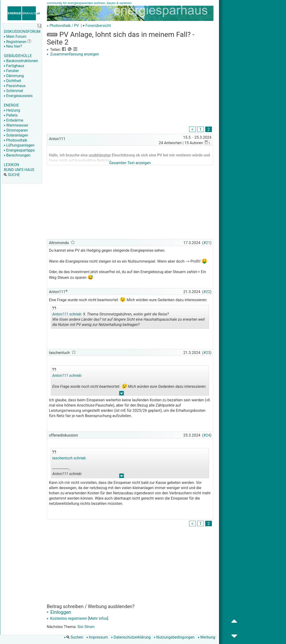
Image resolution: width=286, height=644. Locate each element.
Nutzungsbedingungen (174, 637)
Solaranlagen (16, 135)
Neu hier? (13, 46)
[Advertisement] (130, 92)
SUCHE (12, 175)
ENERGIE (11, 105)
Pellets (11, 115)
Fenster (11, 71)
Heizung (12, 110)
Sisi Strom (86, 627)
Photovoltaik (16, 140)
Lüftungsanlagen (19, 145)
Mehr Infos (98, 618)
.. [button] (122, 394)
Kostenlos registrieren (67, 618)
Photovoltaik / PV (64, 26)
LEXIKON (11, 165)
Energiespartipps (19, 150)
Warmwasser (16, 125)
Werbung (207, 637)
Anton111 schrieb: (67, 314)
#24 (207, 435)
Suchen (74, 637)
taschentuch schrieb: (69, 458)
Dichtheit (12, 81)
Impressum (97, 637)
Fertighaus (14, 66)
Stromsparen (16, 130)
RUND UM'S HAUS (19, 170)
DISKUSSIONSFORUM (22, 32)
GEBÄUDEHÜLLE (18, 56)
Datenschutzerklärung (131, 637)
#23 (207, 353)
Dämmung (14, 76)
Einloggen (59, 612)
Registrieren (15, 42)
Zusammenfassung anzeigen (73, 54)
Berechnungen (17, 155)
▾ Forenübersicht (97, 26)
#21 (207, 243)
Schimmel (13, 91)
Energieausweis (18, 96)
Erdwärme (14, 120)
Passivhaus (15, 86)
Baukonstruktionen (21, 61)
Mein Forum (15, 37)
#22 (207, 292)
